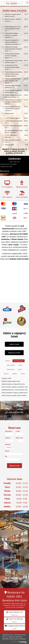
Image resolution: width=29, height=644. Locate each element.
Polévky (8, 361)
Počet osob (20, 438)
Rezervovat (14, 466)
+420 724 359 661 (15, 620)
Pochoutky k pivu (19, 361)
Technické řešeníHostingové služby (14, 642)
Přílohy (23, 374)
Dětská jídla (11, 369)
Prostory (8, 444)
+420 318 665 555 (14, 412)
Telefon (8, 438)
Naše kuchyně (11, 365)
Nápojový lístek (14, 353)
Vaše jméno (9, 431)
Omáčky (15, 374)
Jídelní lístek (14, 344)
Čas (6, 456)
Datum (7, 451)
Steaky (20, 365)
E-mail (18, 431)
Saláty (20, 369)
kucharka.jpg (6, 171)
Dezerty (6, 374)
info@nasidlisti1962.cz (15, 627)
